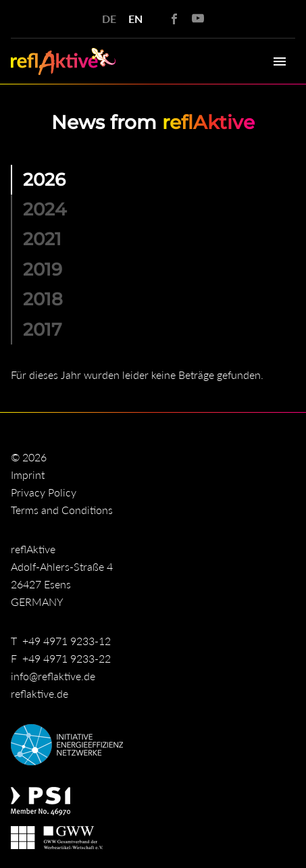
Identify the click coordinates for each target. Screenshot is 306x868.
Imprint (28, 475)
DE (109, 19)
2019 (43, 269)
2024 (45, 209)
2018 (43, 299)
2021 (42, 239)
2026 (44, 179)
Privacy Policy (44, 492)
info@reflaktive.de (53, 676)
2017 (43, 329)
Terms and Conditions (62, 510)
